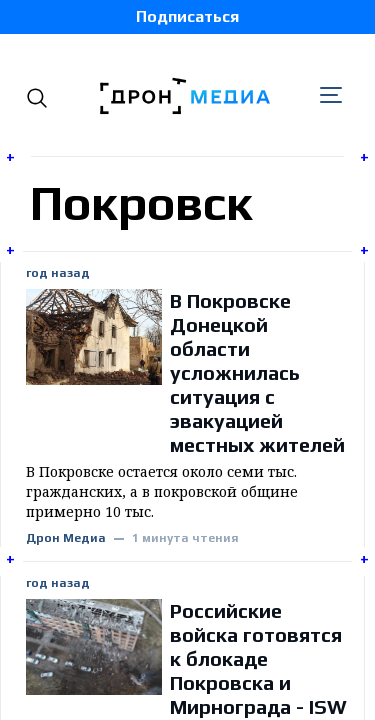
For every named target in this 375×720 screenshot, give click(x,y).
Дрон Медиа (66, 538)
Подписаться (187, 16)
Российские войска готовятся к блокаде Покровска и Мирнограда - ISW (258, 658)
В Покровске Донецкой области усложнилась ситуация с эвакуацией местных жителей (257, 372)
